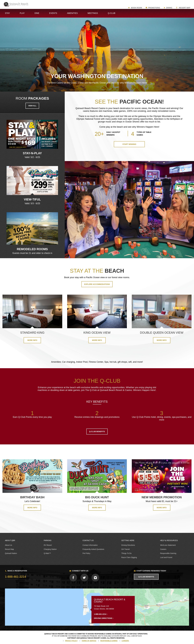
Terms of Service (89, 641)
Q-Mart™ (47, 553)
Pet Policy (86, 553)
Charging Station (50, 549)
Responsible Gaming (168, 553)
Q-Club (111, 13)
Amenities (72, 13)
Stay (7, 13)
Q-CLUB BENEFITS (97, 432)
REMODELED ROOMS (32, 249)
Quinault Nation (11, 553)
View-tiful (32, 199)
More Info (32, 340)
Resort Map (184, 8)
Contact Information (90, 545)
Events (53, 13)
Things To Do (126, 553)
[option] (32, 139)
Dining (169, 8)
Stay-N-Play (32, 153)
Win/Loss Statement (168, 545)
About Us (9, 545)
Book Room (136, 8)
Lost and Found (166, 557)
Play (22, 13)
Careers (163, 549)
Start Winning (129, 144)
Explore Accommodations (97, 284)
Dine (37, 13)
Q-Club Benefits (146, 577)
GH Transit (126, 549)
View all (32, 106)
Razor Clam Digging (129, 557)
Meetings (93, 13)
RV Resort (48, 545)
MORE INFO (32, 508)
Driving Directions (128, 545)
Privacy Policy (71, 641)
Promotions (154, 8)
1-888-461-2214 (16, 577)
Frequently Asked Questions (93, 549)
